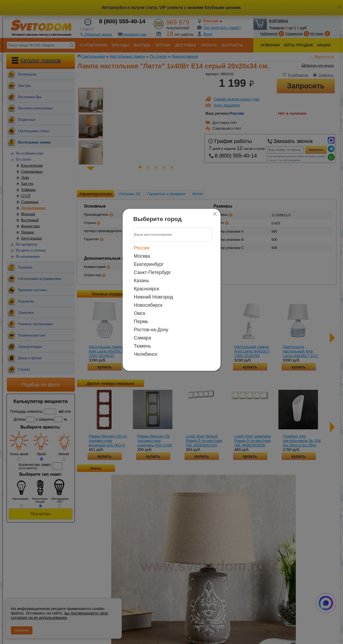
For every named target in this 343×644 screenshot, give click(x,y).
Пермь (141, 321)
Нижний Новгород (154, 297)
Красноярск (147, 289)
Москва (142, 256)
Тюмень (142, 346)
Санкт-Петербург (153, 272)
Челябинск (146, 354)
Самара (143, 338)
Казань (142, 280)
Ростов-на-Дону (151, 329)
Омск (140, 313)
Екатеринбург (149, 264)
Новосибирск (148, 305)
